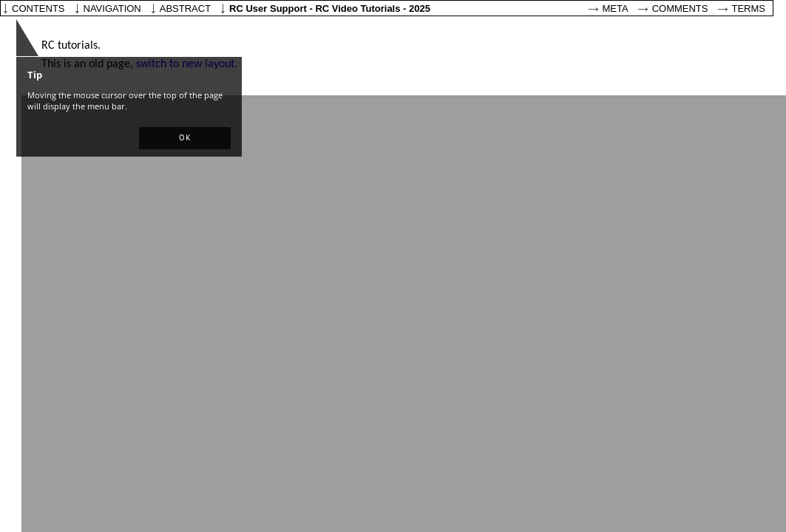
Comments (680, 8)
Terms (749, 8)
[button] (185, 138)
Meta (616, 8)
